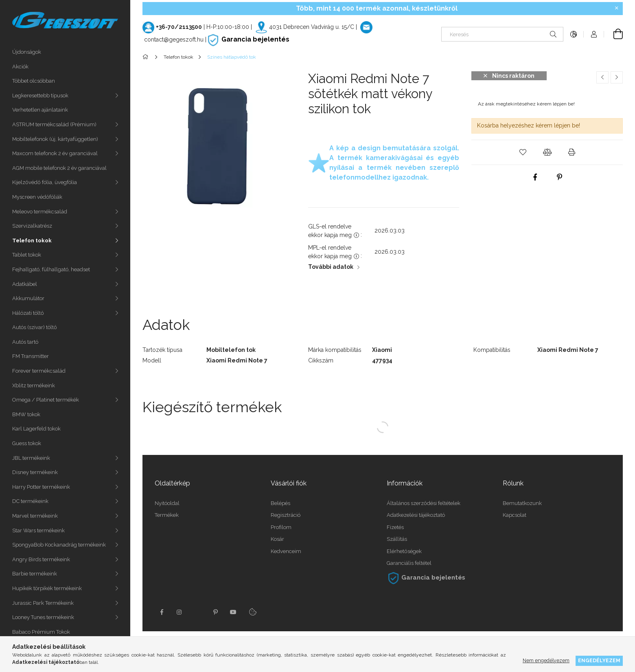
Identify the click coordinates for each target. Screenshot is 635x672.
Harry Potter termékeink (41, 487)
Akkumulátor (28, 298)
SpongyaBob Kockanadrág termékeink (59, 545)
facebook (162, 612)
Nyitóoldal (167, 503)
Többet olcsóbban (34, 81)
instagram (180, 612)
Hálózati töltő (28, 313)
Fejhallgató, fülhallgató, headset (51, 269)
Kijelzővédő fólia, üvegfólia (45, 182)
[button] (523, 152)
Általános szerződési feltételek (424, 503)
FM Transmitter (31, 356)
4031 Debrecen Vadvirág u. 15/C (312, 27)
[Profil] (594, 34)
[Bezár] (617, 8)
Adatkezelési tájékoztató (416, 515)
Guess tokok (27, 443)
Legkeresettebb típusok (40, 96)
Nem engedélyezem (546, 660)
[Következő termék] (617, 77)
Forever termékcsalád (39, 371)
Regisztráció (286, 515)
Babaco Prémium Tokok (41, 632)
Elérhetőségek (404, 551)
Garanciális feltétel (409, 563)
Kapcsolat (515, 515)
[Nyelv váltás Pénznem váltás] (574, 34)
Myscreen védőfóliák (37, 197)
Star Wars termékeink (38, 530)
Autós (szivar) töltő (35, 327)
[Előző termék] (602, 77)
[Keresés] (502, 34)
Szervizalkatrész (32, 226)
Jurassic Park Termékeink (43, 603)
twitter (197, 612)
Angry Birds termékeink (41, 559)
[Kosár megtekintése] (613, 34)
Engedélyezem (599, 660)
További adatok (331, 267)
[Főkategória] (147, 57)
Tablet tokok (27, 255)
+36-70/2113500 (179, 27)
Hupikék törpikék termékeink (47, 588)
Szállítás (397, 539)
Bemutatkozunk (522, 503)
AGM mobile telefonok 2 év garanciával (59, 168)
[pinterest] (559, 177)
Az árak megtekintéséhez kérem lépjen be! (526, 104)
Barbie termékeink (35, 574)
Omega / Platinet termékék (46, 400)
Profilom (281, 527)
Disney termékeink (35, 472)
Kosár (277, 539)
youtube (233, 612)
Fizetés (395, 527)
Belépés (280, 503)
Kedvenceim (286, 551)
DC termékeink (30, 501)
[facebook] (535, 177)
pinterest (215, 612)
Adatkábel (25, 284)
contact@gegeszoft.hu (174, 40)
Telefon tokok (32, 240)
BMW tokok (26, 414)
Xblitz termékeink (34, 385)
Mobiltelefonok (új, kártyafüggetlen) (55, 139)
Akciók (20, 67)
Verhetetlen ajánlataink (40, 110)
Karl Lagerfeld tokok (36, 429)
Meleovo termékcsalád (40, 212)
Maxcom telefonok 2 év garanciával (55, 153)
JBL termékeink (31, 458)
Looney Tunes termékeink (43, 617)
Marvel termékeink (35, 516)
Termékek (167, 515)
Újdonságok (27, 52)
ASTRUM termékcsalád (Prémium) (54, 124)
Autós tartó (25, 342)
